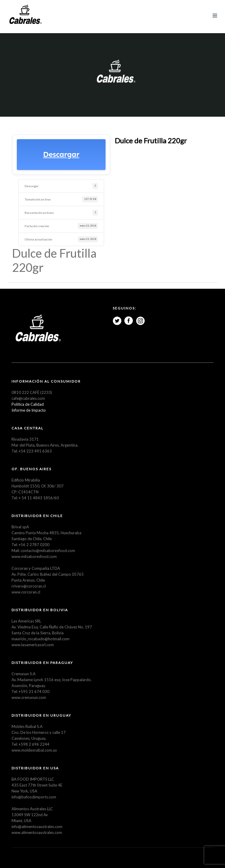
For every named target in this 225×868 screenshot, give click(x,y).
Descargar (61, 154)
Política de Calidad (28, 404)
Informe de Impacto (29, 410)
